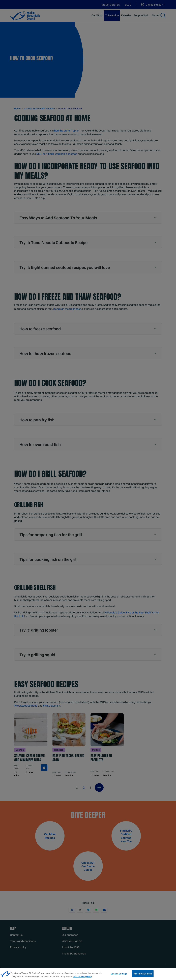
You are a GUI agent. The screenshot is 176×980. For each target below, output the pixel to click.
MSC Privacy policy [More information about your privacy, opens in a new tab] (83, 976)
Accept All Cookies (143, 974)
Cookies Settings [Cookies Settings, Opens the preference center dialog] (119, 974)
